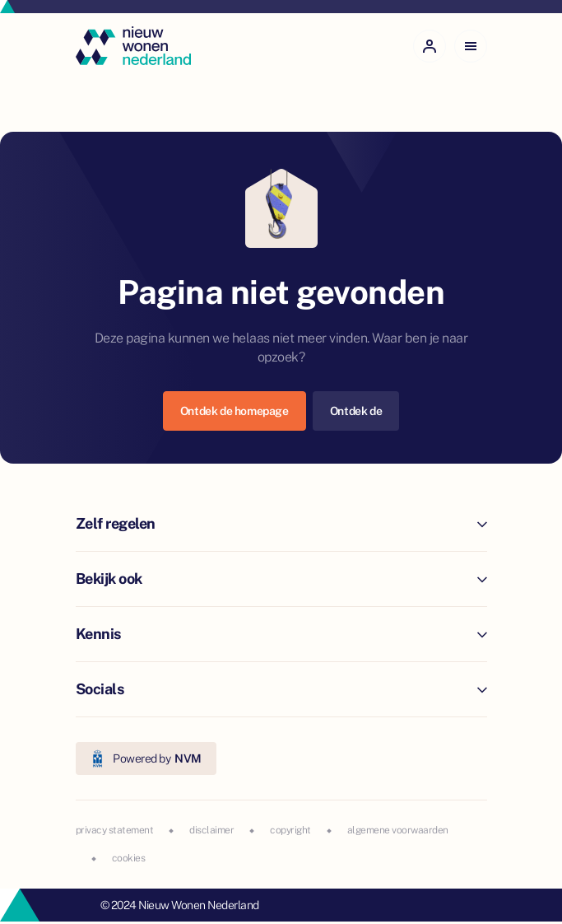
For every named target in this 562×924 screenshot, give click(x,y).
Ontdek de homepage (235, 411)
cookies (129, 858)
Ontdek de (356, 411)
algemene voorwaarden (398, 830)
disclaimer (211, 830)
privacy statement (115, 830)
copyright (290, 830)
